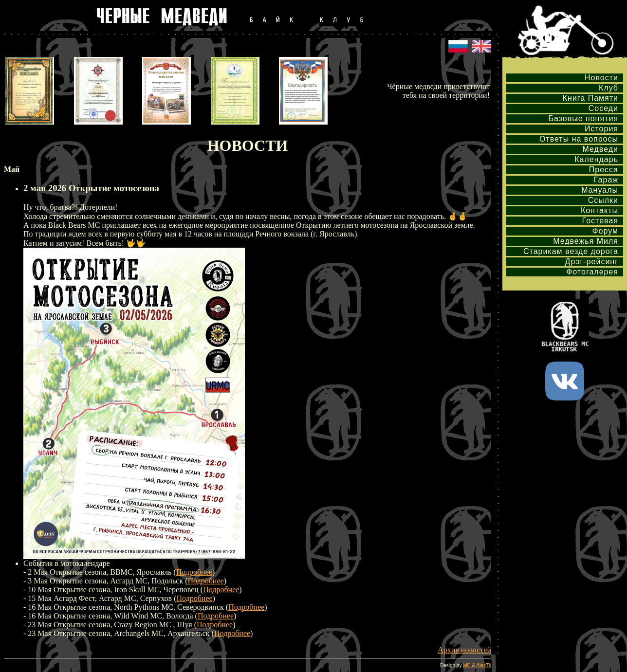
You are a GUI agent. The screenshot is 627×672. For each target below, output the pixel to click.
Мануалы (600, 190)
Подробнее (194, 572)
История (601, 129)
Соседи (603, 108)
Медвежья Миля (586, 241)
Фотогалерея (592, 272)
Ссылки (603, 200)
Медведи (600, 149)
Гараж (606, 180)
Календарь (596, 159)
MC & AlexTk (477, 665)
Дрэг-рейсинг (592, 262)
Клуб (609, 88)
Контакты (599, 210)
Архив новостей (464, 650)
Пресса (604, 170)
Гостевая (600, 221)
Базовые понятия (583, 118)
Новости (601, 78)
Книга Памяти (590, 98)
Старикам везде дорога (571, 251)
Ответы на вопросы (579, 139)
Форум (605, 231)
